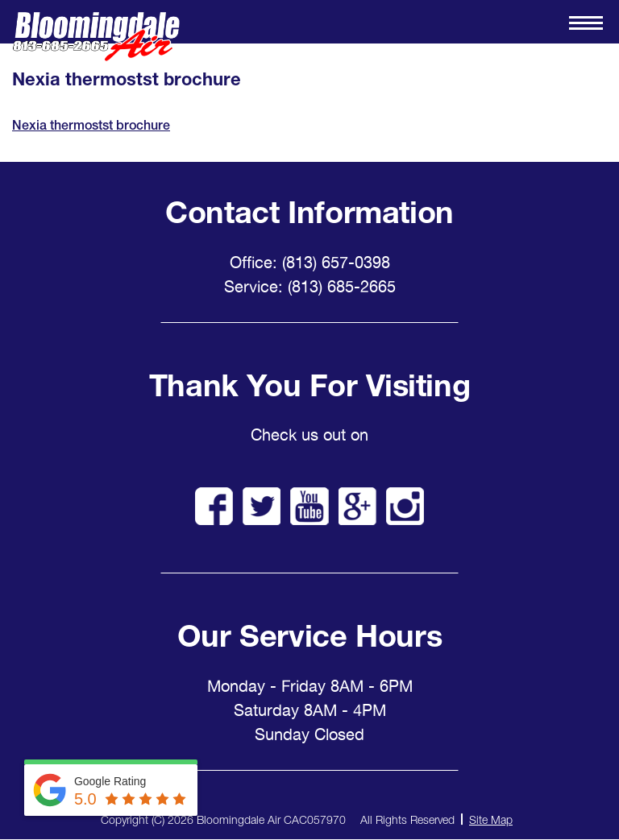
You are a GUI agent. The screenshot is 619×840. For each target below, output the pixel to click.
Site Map (491, 819)
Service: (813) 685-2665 (310, 287)
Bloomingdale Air (96, 37)
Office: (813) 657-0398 (310, 263)
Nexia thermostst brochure (91, 125)
